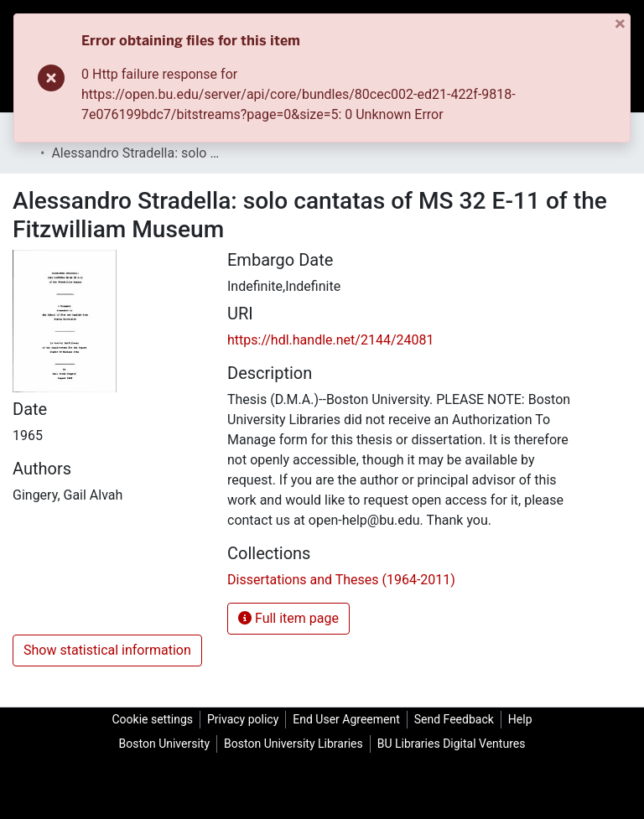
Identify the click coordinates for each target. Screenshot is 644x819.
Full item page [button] (288, 618)
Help (520, 719)
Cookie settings (152, 719)
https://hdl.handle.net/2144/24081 (330, 340)
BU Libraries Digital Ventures (452, 744)
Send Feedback (454, 719)
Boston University (164, 744)
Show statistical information (107, 650)
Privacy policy (243, 719)
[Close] (622, 24)
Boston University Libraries (293, 744)
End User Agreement (346, 719)
